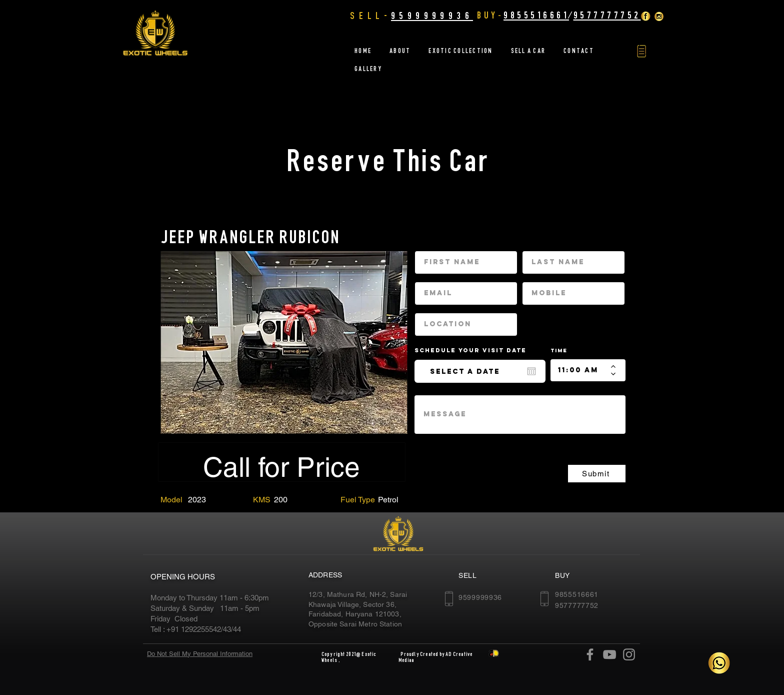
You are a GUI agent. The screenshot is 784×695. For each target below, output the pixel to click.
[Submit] (597, 474)
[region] (284, 342)
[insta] (659, 16)
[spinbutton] (581, 370)
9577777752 (607, 15)
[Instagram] (629, 654)
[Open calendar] (531, 371)
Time (559, 351)
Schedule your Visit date (476, 350)
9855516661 (536, 15)
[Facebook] (590, 654)
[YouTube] (609, 654)
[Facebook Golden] (645, 16)
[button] (641, 51)
